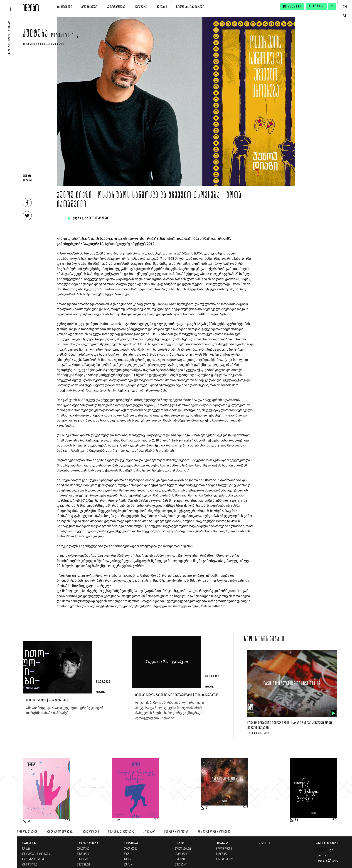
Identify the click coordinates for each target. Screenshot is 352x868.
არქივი (265, 843)
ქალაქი (162, 7)
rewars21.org (327, 861)
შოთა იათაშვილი (97, 218)
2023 (67, 821)
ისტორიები (65, 7)
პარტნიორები (91, 832)
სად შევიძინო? (225, 859)
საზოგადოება (116, 7)
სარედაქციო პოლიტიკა (60, 832)
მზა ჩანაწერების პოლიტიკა (214, 832)
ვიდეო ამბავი (183, 849)
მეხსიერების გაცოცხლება (36, 854)
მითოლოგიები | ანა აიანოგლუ (47, 700)
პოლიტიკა (82, 859)
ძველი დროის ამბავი (33, 859)
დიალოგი (180, 859)
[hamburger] (11, 6)
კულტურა (141, 7)
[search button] (345, 16)
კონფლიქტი (83, 865)
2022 (335, 819)
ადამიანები (89, 7)
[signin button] (332, 6)
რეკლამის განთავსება (121, 832)
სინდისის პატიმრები (190, 7)
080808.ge (325, 850)
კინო (127, 854)
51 (207, 808)
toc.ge (322, 855)
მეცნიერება (84, 854)
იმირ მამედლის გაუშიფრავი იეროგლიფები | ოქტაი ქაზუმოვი (177, 695)
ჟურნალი (223, 843)
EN (345, 7)
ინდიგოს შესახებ (27, 832)
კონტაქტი (149, 832)
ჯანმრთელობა (30, 865)
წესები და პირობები (176, 832)
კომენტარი (181, 865)
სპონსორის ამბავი (264, 639)
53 (29, 821)
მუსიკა (128, 865)
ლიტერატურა (63, 36)
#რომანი (27, 180)
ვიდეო (180, 843)
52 (118, 820)
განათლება (83, 849)
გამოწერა (317, 6)
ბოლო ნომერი (224, 849)
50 (296, 820)
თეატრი (128, 859)
